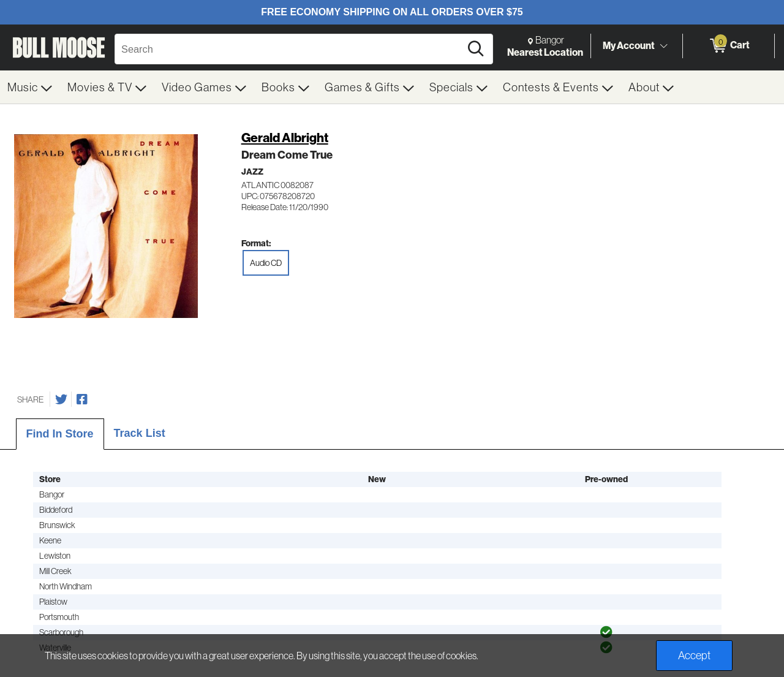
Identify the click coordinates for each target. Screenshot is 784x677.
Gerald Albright (285, 138)
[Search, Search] (289, 49)
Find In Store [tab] (60, 434)
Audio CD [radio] (266, 263)
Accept (694, 655)
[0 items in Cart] (729, 46)
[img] (606, 632)
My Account (629, 45)
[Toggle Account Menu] (663, 46)
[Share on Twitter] (61, 399)
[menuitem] (30, 87)
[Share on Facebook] (82, 399)
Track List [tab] (140, 433)
